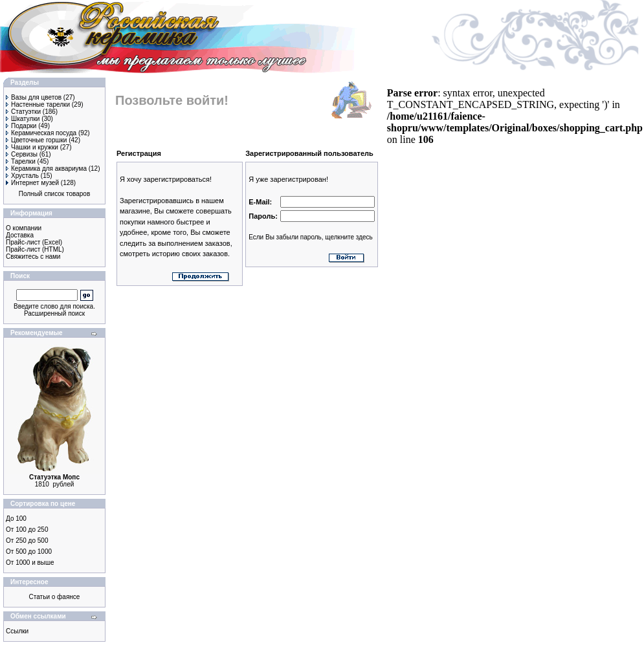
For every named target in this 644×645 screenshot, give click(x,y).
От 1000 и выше (30, 563)
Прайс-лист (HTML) (35, 249)
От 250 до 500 (27, 541)
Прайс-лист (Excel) (34, 242)
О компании (24, 228)
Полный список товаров (55, 194)
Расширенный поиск (54, 313)
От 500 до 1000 (29, 552)
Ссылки (17, 631)
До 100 (16, 519)
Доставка (20, 235)
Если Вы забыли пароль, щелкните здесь (311, 237)
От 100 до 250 (27, 530)
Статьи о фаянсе (55, 597)
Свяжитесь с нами (33, 257)
